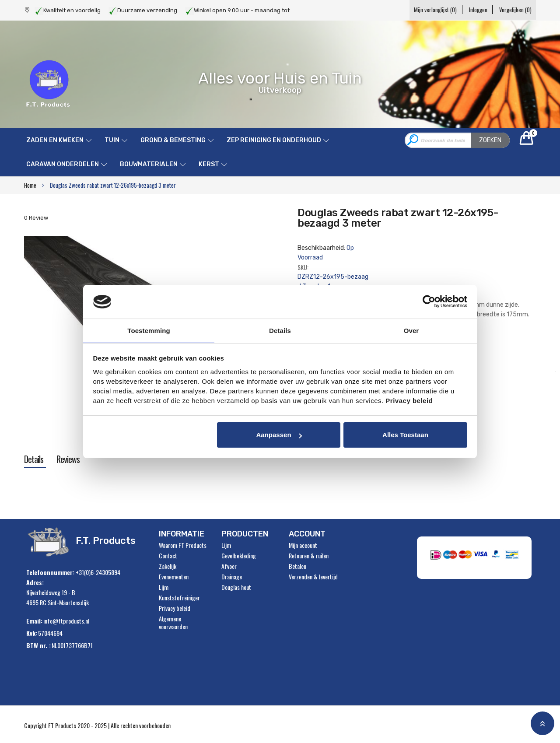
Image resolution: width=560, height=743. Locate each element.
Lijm (164, 587)
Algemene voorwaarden (173, 623)
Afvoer (229, 566)
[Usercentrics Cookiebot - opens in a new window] (429, 301)
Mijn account (303, 545)
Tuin (112, 140)
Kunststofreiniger (179, 598)
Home (30, 185)
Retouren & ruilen (309, 556)
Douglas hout (236, 587)
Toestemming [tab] (149, 330)
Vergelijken (515, 10)
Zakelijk (168, 566)
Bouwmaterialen (149, 164)
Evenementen (174, 577)
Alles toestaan (405, 435)
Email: (34, 621)
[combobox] (457, 140)
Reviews (68, 459)
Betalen (297, 566)
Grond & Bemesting (173, 140)
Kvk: (32, 633)
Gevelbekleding (239, 556)
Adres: (35, 582)
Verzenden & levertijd (313, 577)
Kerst (209, 164)
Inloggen (471, 10)
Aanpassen (279, 435)
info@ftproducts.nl (66, 621)
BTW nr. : (38, 645)
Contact (168, 556)
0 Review (36, 218)
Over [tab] (411, 330)
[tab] (34, 459)
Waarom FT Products (183, 545)
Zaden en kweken (55, 140)
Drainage (232, 577)
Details (34, 459)
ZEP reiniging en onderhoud (274, 140)
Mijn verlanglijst (421, 10)
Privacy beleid (175, 608)
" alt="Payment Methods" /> (477, 557)
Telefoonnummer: (50, 572)
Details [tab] (280, 330)
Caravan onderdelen (63, 164)
